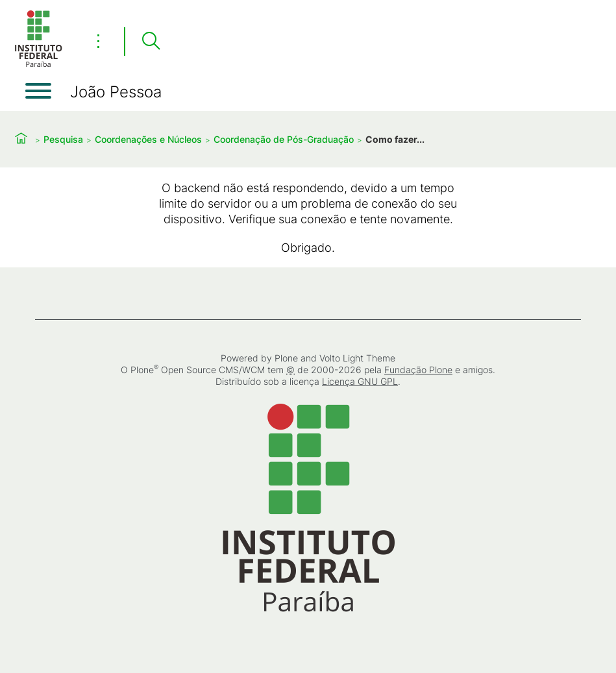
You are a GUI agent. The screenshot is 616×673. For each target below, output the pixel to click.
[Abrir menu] (38, 91)
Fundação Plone (418, 370)
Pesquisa (63, 139)
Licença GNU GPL (360, 381)
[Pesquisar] (151, 42)
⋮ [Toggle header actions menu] (98, 41)
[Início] (38, 65)
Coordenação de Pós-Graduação (284, 139)
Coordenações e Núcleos (148, 139)
